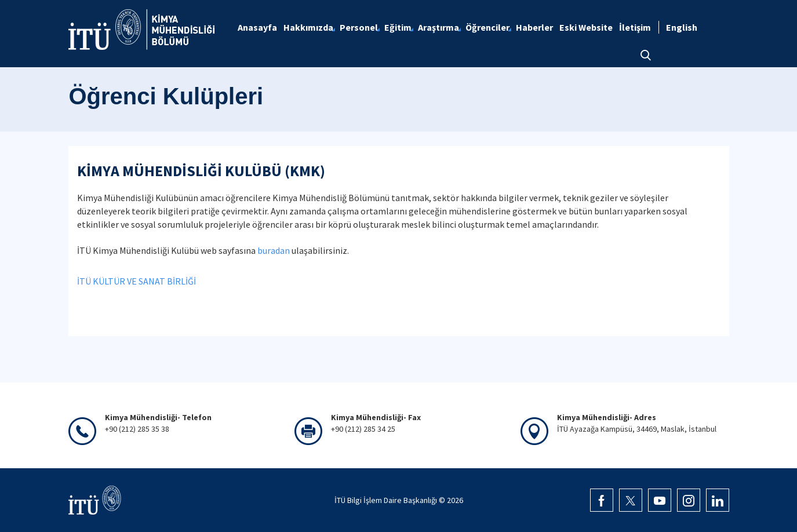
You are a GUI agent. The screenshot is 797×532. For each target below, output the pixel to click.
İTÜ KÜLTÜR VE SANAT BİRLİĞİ (137, 281)
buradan (274, 250)
